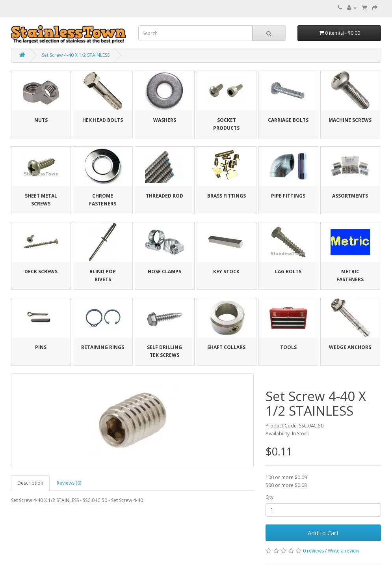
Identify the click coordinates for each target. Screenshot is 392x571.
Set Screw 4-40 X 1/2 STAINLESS (76, 55)
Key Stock (226, 272)
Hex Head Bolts (103, 120)
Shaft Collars (226, 347)
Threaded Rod (164, 196)
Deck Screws (41, 272)
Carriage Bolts (288, 120)
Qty (269, 497)
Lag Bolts (288, 272)
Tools (288, 347)
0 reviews (313, 551)
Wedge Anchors (350, 347)
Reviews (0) (69, 483)
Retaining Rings (103, 347)
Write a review (344, 551)
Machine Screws (350, 120)
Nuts (41, 120)
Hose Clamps (164, 272)
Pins (41, 347)
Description (30, 483)
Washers (165, 120)
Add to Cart (323, 533)
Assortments (350, 196)
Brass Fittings (227, 196)
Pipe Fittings (288, 196)
